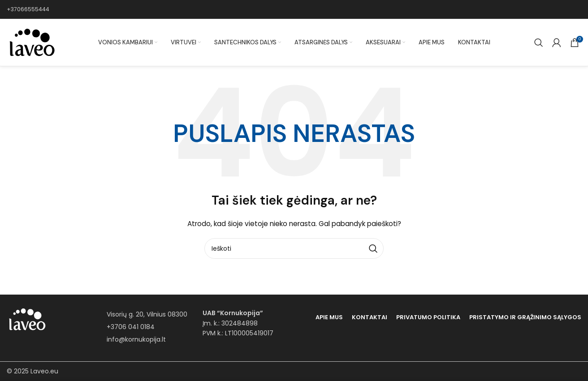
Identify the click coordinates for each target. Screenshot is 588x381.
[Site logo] (31, 42)
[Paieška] (539, 43)
